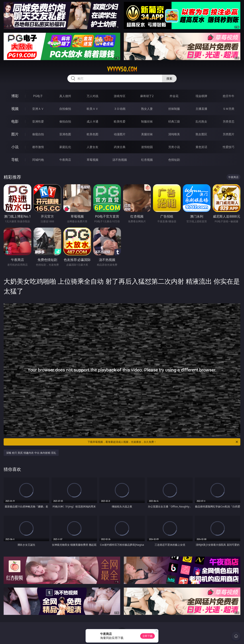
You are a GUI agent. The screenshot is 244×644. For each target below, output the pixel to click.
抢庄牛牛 (229, 96)
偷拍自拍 (65, 121)
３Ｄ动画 (120, 109)
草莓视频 (93, 160)
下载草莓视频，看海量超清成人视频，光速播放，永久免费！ (163, 442)
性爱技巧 (229, 147)
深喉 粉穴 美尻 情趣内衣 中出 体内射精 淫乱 (31, 453)
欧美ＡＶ (93, 109)
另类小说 (174, 147)
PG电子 (38, 96)
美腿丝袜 (147, 134)
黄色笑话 (201, 147)
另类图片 (229, 134)
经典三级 (174, 121)
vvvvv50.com (122, 69)
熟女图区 (201, 134)
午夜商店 (65, 160)
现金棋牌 (201, 96)
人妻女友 (93, 147)
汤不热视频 (120, 160)
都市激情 (38, 147)
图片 (15, 134)
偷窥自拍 (38, 134)
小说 (15, 147)
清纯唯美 (174, 134)
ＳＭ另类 (229, 109)
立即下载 (147, 636)
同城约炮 (38, 160)
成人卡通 (93, 121)
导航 (15, 160)
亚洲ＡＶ (38, 109)
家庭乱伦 (65, 147)
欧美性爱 (120, 121)
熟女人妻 (147, 109)
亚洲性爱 (38, 121)
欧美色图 (93, 134)
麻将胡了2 (147, 96)
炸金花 (174, 96)
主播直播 (201, 109)
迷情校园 (147, 147)
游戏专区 (120, 96)
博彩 (15, 96)
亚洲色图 (65, 134)
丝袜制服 (174, 109)
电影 (15, 121)
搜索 (169, 78)
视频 (15, 109)
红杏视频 (147, 160)
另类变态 (229, 121)
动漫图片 (120, 134)
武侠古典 (120, 147)
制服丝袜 (147, 121)
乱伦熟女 (201, 121)
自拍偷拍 (65, 109)
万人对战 (93, 96)
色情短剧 (174, 160)
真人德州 (65, 96)
